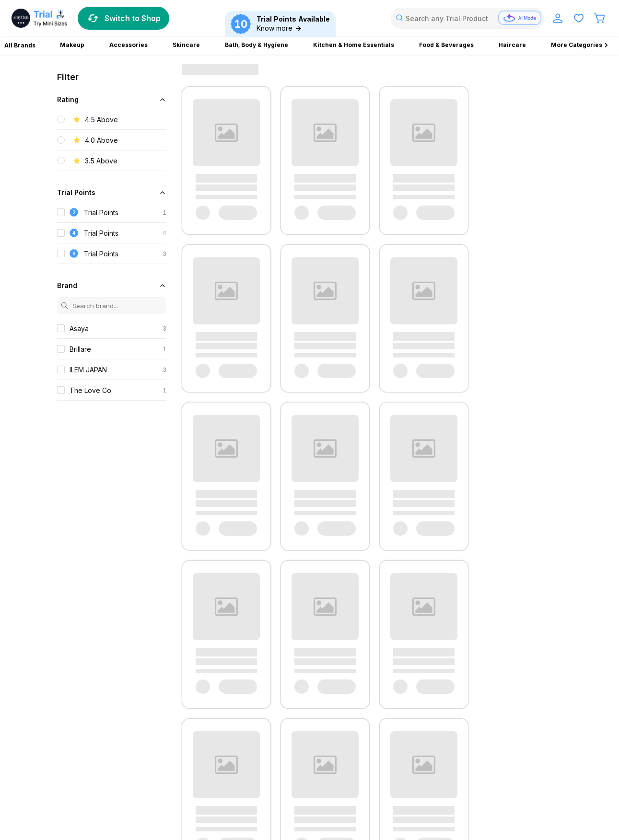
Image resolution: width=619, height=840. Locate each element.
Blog (176, 657)
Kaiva (445, 774)
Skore (462, 763)
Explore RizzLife (195, 678)
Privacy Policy (81, 689)
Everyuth (232, 763)
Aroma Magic (370, 785)
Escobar (202, 763)
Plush (116, 785)
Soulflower (531, 763)
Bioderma (141, 763)
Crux (299, 774)
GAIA (397, 774)
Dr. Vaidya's (221, 774)
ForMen (472, 785)
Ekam (418, 785)
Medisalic (71, 785)
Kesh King (473, 774)
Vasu (192, 774)
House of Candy (274, 763)
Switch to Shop (123, 18)
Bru (400, 785)
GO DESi (284, 785)
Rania (440, 763)
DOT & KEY (328, 774)
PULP (190, 785)
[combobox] (467, 18)
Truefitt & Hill (248, 785)
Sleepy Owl (493, 763)
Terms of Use (80, 668)
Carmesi (173, 763)
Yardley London (324, 785)
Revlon (214, 785)
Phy (96, 785)
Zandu (66, 763)
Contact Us (76, 657)
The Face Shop (110, 774)
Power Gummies (153, 785)
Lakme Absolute (516, 774)
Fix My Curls (367, 774)
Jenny (312, 763)
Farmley (443, 785)
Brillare (277, 774)
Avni (87, 763)
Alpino (252, 774)
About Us (184, 668)
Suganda (70, 774)
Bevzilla (110, 763)
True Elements (158, 774)
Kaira (333, 763)
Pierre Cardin (408, 763)
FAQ (64, 678)
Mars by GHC (365, 763)
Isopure (420, 774)
